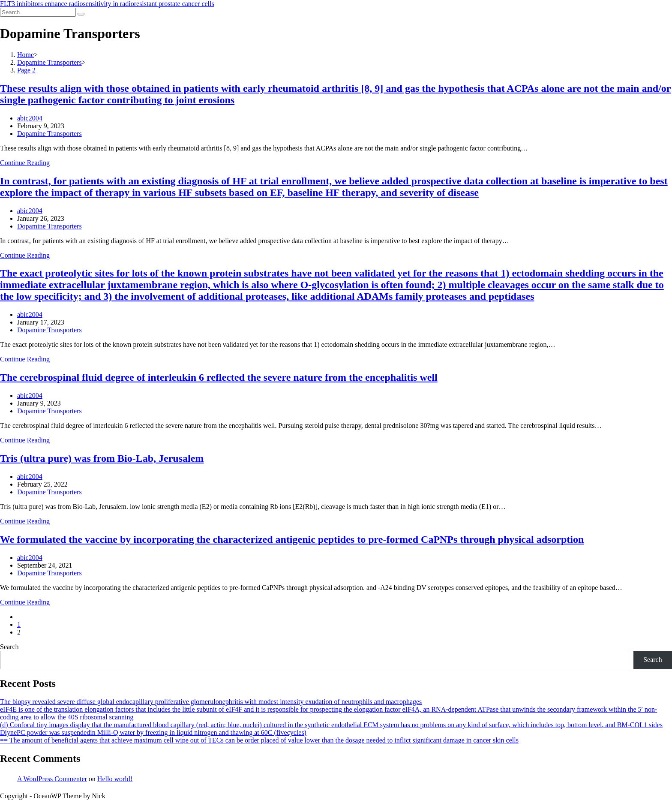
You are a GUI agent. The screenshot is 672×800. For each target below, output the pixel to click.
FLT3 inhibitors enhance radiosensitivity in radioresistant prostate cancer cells (107, 4)
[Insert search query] (38, 12)
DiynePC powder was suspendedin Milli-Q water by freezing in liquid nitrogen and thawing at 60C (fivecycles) (153, 732)
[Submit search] (81, 14)
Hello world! (115, 779)
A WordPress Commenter (52, 779)
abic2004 (30, 118)
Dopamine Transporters (49, 134)
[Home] (25, 55)
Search (9, 647)
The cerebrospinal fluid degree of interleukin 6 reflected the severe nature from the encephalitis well (219, 377)
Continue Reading (25, 163)
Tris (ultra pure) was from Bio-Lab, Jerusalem (102, 458)
